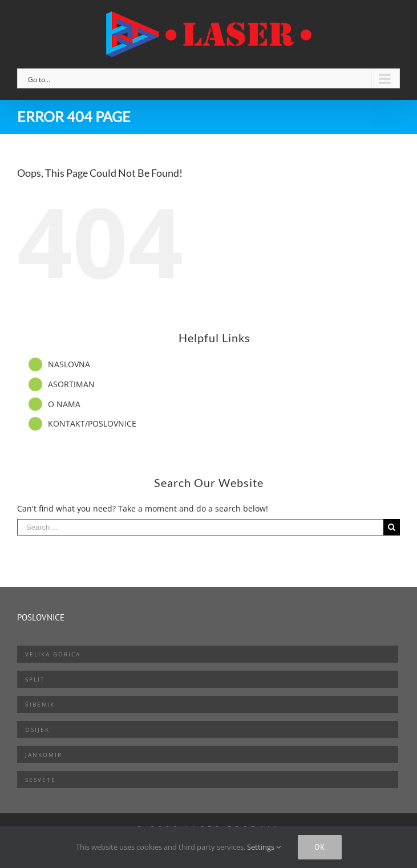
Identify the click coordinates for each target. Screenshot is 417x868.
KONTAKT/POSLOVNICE (92, 423)
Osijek (37, 729)
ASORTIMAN (71, 384)
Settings (264, 847)
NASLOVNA (69, 364)
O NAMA (64, 404)
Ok (320, 847)
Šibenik (40, 704)
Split (35, 679)
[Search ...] (200, 527)
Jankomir (44, 755)
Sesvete (41, 780)
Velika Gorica (53, 654)
